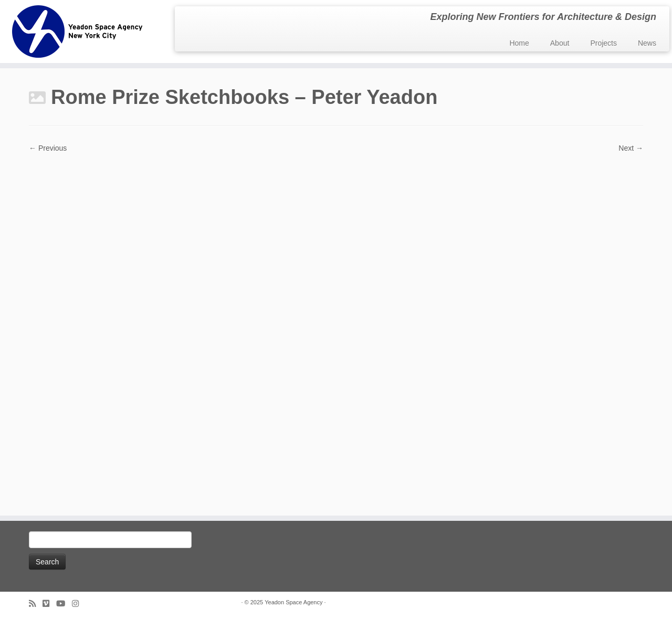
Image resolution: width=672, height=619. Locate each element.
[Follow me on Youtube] (64, 604)
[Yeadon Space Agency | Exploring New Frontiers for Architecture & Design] (77, 32)
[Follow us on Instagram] (79, 604)
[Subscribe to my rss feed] (36, 604)
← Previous (48, 148)
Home (519, 43)
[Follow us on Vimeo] (49, 604)
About (560, 43)
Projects (603, 43)
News (647, 43)
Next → (631, 148)
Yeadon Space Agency (293, 602)
